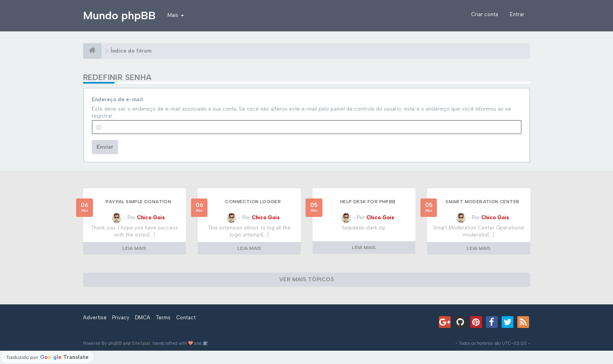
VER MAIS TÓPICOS (307, 279)
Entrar (517, 14)
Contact (186, 318)
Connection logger (253, 202)
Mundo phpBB (119, 15)
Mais (176, 15)
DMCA (143, 318)
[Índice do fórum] (92, 51)
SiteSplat (141, 343)
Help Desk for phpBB (368, 202)
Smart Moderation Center (482, 202)
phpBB (115, 343)
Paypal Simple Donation (138, 202)
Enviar (105, 147)
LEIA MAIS (134, 248)
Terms (163, 318)
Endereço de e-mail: (118, 99)
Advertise (95, 318)
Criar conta (485, 14)
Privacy (121, 318)
